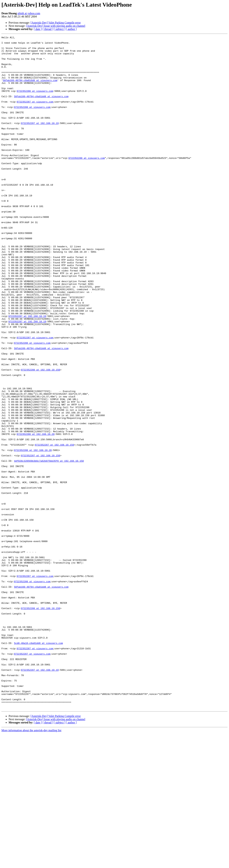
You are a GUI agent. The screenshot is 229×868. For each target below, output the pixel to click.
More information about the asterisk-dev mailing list (31, 865)
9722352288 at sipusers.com (35, 102)
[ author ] (71, 29)
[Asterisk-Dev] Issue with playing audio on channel (56, 26)
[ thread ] (48, 29)
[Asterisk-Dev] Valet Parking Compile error (56, 23)
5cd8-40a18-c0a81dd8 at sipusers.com (38, 765)
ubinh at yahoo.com (29, 13)
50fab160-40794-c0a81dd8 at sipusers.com (30, 89)
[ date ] (38, 29)
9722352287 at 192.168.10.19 (40, 141)
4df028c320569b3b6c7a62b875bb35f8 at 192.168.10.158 (49, 546)
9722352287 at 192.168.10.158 (54, 527)
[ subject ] (60, 29)
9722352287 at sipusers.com (35, 115)
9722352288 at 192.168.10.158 (40, 437)
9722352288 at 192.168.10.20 (36, 514)
